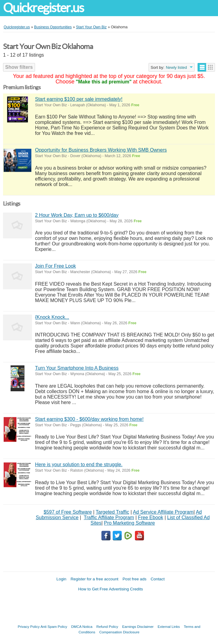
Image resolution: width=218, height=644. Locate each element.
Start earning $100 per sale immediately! (79, 99)
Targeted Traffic (112, 512)
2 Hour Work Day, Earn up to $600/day (77, 215)
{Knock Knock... (52, 317)
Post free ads (134, 579)
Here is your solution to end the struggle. (79, 465)
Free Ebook (151, 517)
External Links (169, 626)
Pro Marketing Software (130, 523)
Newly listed (176, 67)
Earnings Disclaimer (138, 626)
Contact (158, 579)
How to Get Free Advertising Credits (111, 589)
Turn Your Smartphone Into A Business (77, 368)
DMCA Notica (82, 626)
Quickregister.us (44, 8)
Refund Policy (107, 626)
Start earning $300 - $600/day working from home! (89, 419)
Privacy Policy (29, 626)
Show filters (19, 67)
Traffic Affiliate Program (109, 517)
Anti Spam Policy (54, 626)
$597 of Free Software (68, 512)
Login (61, 579)
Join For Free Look (55, 266)
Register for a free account (95, 579)
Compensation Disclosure (119, 632)
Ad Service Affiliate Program (163, 512)
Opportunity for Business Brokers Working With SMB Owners (101, 150)
